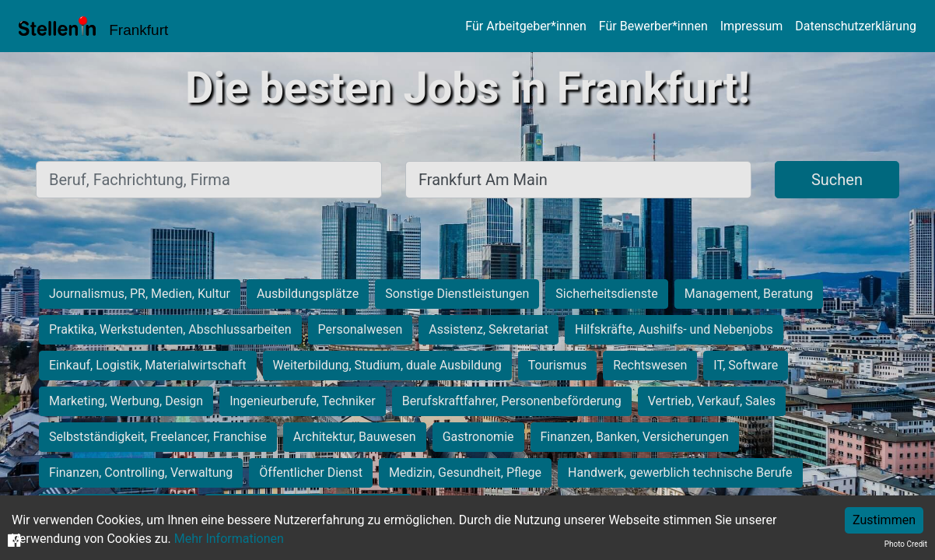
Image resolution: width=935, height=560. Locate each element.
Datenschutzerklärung (856, 26)
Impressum (752, 26)
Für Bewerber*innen (653, 26)
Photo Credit (906, 544)
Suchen (837, 180)
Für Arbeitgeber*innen (525, 26)
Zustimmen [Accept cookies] (884, 520)
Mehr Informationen (229, 539)
